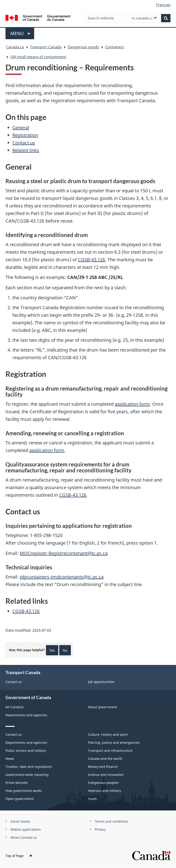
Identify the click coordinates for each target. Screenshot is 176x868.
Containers (115, 47)
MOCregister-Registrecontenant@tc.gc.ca (64, 553)
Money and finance (103, 767)
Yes (52, 650)
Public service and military (26, 751)
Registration (25, 135)
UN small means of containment (38, 57)
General (21, 128)
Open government (20, 799)
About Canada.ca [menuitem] (24, 837)
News (10, 759)
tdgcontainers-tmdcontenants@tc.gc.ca (62, 577)
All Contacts (15, 707)
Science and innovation (106, 775)
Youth (92, 799)
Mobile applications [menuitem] (26, 829)
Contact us (24, 143)
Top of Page (19, 856)
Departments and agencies (26, 715)
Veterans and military (104, 791)
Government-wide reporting (27, 775)
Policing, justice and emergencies (114, 743)
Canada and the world (105, 759)
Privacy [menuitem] (100, 829)
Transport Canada (46, 47)
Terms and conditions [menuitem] (112, 821)
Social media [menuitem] (20, 821)
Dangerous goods (83, 47)
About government (102, 707)
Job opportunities (101, 682)
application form (132, 404)
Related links (26, 150)
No (65, 650)
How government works (24, 791)
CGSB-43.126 (92, 260)
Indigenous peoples (103, 783)
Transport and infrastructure (110, 751)
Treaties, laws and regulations (29, 767)
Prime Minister (17, 783)
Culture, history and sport (108, 734)
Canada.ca (15, 47)
